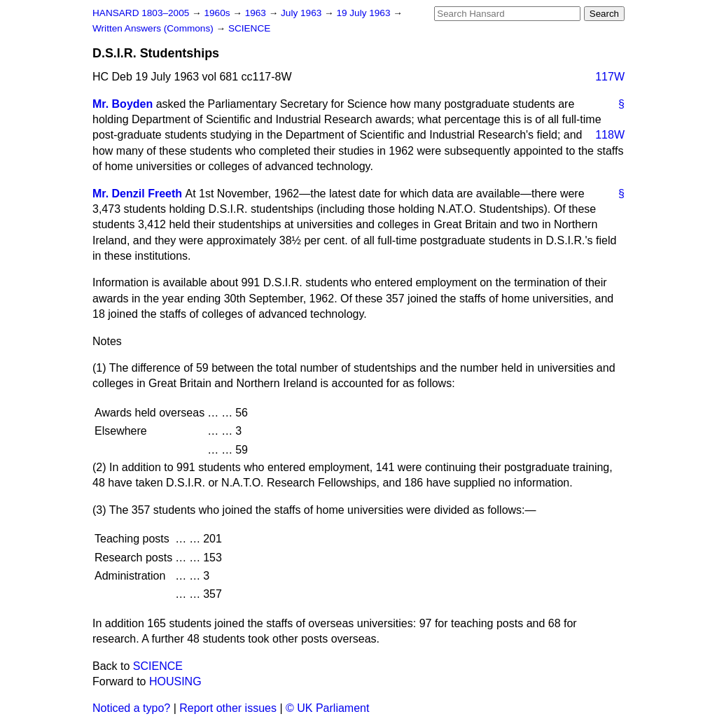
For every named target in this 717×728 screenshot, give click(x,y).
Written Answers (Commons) (154, 28)
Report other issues (228, 708)
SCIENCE (249, 28)
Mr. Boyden (123, 104)
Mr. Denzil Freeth (137, 194)
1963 (257, 13)
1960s (218, 13)
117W (610, 77)
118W (610, 135)
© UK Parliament (327, 708)
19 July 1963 (364, 13)
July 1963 (302, 13)
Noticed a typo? (131, 708)
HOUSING (175, 681)
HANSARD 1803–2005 (141, 13)
